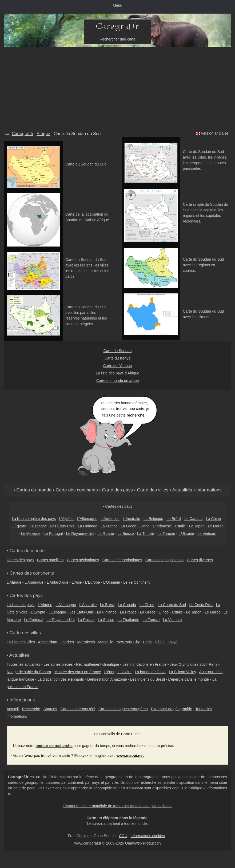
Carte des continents (77, 490)
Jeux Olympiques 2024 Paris (193, 664)
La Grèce (129, 526)
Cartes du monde (34, 490)
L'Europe (93, 582)
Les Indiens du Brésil (148, 679)
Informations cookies (148, 836)
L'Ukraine (186, 534)
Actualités (182, 490)
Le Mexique (31, 534)
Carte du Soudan (118, 351)
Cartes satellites (50, 560)
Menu (118, 5)
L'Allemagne (87, 519)
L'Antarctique (57, 582)
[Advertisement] (118, 87)
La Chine (213, 519)
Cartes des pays (20, 560)
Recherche (31, 709)
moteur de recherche (54, 746)
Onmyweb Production (143, 843)
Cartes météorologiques (122, 560)
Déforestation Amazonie (107, 679)
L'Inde (145, 526)
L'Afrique (14, 582)
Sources (50, 709)
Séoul (160, 642)
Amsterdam (48, 642)
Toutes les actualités (23, 664)
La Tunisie (146, 534)
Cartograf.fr (23, 134)
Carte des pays (117, 490)
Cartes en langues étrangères (123, 709)
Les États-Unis (62, 526)
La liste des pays (21, 605)
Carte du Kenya (118, 358)
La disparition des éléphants (61, 679)
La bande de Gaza (150, 672)
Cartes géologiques (83, 560)
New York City (128, 642)
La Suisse (126, 534)
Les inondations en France (144, 664)
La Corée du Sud (172, 605)
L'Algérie (66, 519)
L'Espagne (38, 526)
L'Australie (131, 519)
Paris (147, 642)
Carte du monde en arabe (118, 381)
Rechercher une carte (118, 39)
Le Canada (194, 519)
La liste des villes (21, 642)
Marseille (106, 642)
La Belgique (153, 519)
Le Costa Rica (201, 605)
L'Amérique (34, 582)
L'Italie (181, 526)
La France (109, 526)
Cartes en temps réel (78, 709)
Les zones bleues (58, 664)
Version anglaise (215, 133)
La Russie (106, 534)
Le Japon (197, 526)
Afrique (43, 134)
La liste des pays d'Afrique (118, 373)
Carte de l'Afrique (118, 366)
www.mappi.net (130, 756)
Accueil (13, 709)
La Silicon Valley (182, 672)
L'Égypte (19, 526)
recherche (136, 415)
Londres (67, 642)
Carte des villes (153, 490)
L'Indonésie (162, 526)
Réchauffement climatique (98, 664)
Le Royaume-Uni (80, 534)
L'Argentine (110, 519)
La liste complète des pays (34, 519)
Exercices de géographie (172, 709)
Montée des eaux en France (78, 672)
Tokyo (173, 642)
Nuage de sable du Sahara (29, 672)
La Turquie (166, 534)
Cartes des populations (164, 560)
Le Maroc (216, 526)
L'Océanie (112, 582)
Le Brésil (174, 519)
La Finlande (88, 526)
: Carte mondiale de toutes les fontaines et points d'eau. (118, 806)
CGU (123, 836)
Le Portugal (53, 534)
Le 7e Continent (136, 582)
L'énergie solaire (118, 672)
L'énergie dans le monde (189, 679)
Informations (209, 490)
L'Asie (77, 582)
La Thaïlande (128, 620)
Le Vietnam (207, 534)
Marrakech (86, 642)
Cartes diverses (200, 560)
